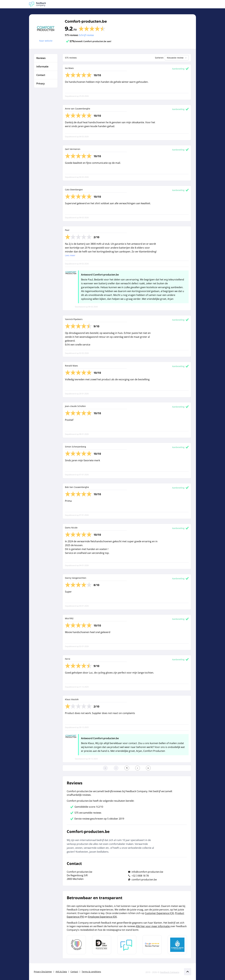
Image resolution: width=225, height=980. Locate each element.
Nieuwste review (177, 58)
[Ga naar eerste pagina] (105, 768)
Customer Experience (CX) (159, 913)
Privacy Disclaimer (43, 972)
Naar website (46, 41)
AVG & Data (61, 972)
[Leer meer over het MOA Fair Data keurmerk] (102, 945)
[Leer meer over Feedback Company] (127, 945)
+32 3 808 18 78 (140, 876)
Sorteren (159, 58)
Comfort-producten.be (86, 21)
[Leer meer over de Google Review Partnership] (152, 945)
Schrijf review (86, 35)
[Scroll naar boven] (188, 972)
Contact (74, 972)
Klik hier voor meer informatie (153, 926)
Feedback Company (170, 972)
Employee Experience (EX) (102, 917)
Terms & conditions (91, 972)
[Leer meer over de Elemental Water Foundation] (177, 945)
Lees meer (70, 255)
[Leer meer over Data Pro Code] (76, 945)
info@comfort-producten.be (147, 872)
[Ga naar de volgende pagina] (138, 768)
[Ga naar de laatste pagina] (148, 768)
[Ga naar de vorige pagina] (116, 768)
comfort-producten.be (144, 880)
